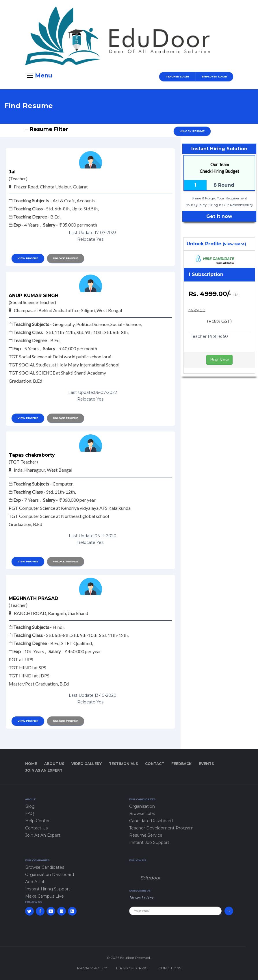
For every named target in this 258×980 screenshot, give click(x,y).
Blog (30, 806)
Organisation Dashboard (50, 875)
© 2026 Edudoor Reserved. (129, 958)
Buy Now (219, 360)
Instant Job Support (149, 842)
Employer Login (214, 76)
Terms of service (133, 968)
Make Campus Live (44, 896)
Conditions (170, 968)
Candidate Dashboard (151, 821)
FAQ (30, 814)
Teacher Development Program (161, 828)
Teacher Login (177, 76)
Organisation (142, 806)
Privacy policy (92, 968)
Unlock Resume (192, 131)
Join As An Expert (44, 770)
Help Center (37, 821)
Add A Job (35, 882)
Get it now (219, 216)
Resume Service (146, 835)
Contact (155, 764)
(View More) (234, 244)
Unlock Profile (66, 258)
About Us (54, 764)
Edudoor (150, 878)
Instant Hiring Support (48, 889)
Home (31, 764)
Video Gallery (87, 764)
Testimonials (123, 764)
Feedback (181, 764)
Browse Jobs (142, 814)
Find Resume (29, 106)
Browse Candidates (45, 867)
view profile (28, 258)
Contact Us (36, 828)
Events (206, 764)
